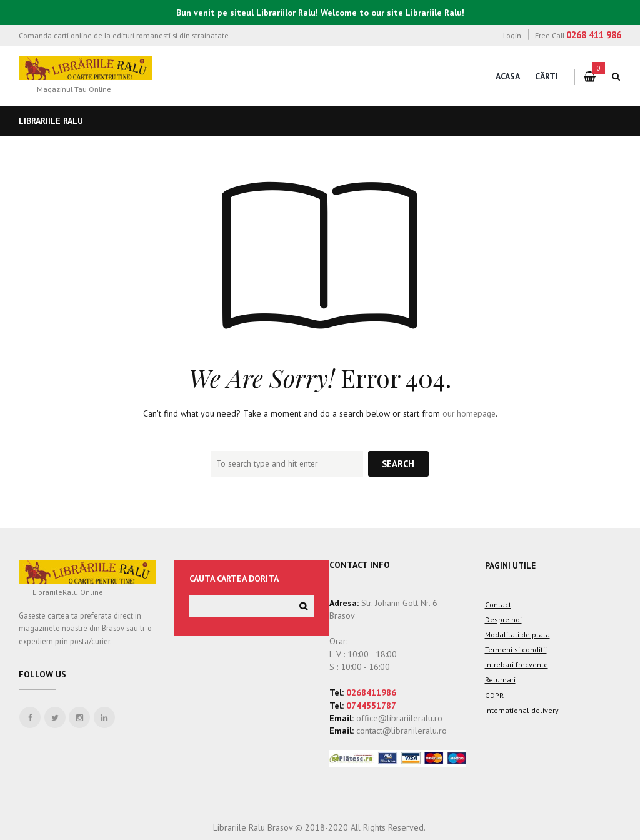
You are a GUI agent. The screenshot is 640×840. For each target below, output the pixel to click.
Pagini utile (512, 565)
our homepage (469, 413)
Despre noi (503, 619)
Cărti (547, 76)
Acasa (508, 76)
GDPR (494, 694)
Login (512, 35)
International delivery (521, 709)
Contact (498, 605)
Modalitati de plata (517, 634)
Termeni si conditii (516, 649)
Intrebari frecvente (517, 664)
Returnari (500, 679)
